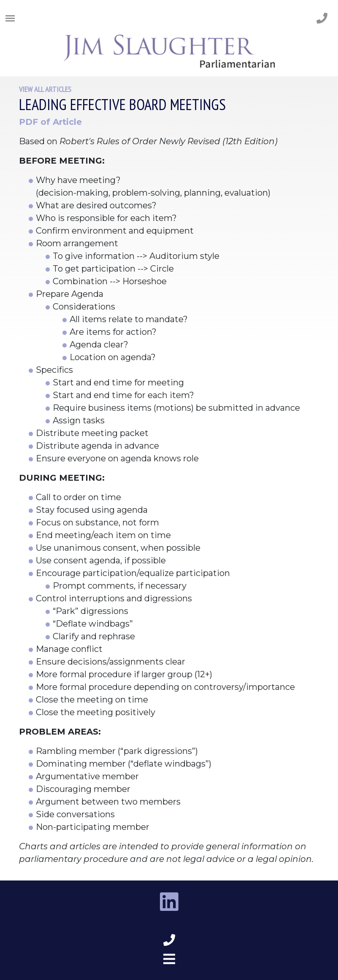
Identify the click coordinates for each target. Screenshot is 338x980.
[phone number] (322, 19)
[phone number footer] (169, 940)
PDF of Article (50, 122)
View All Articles (45, 89)
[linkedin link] (169, 902)
